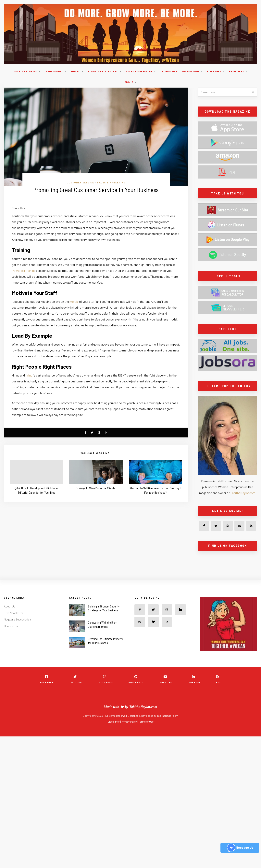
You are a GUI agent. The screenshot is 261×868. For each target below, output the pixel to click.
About (129, 82)
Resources (237, 71)
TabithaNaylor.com (243, 493)
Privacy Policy (129, 722)
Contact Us (11, 626)
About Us (10, 606)
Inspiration (191, 71)
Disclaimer (114, 722)
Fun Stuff (214, 71)
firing (29, 375)
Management (54, 71)
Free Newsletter (13, 613)
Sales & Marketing (139, 71)
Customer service (80, 182)
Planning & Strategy (103, 71)
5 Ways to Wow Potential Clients (96, 488)
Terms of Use (146, 722)
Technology (169, 71)
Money (75, 71)
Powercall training (24, 270)
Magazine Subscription (17, 619)
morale (74, 301)
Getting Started (26, 71)
